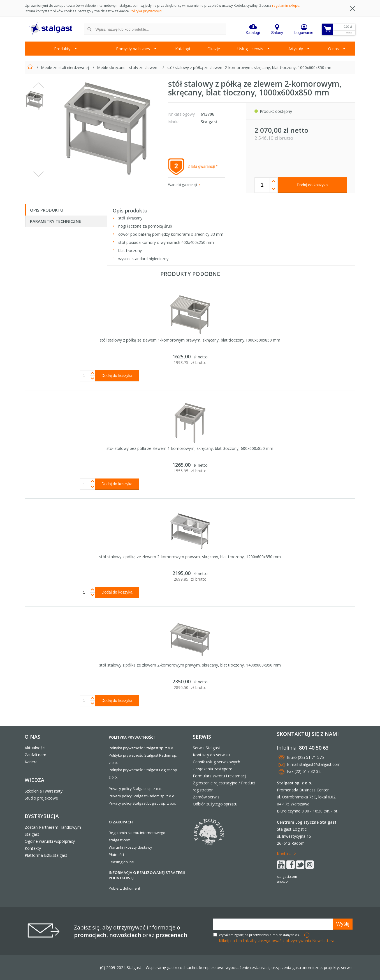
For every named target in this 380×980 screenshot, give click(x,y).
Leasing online (121, 862)
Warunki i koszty (123, 847)
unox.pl (283, 881)
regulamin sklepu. (286, 5)
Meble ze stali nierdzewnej (65, 67)
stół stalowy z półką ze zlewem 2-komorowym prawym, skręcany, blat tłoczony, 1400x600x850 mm (190, 665)
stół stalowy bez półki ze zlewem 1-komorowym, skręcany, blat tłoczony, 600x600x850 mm (190, 448)
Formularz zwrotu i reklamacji (220, 776)
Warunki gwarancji (183, 185)
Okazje (214, 49)
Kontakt (284, 854)
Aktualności (35, 748)
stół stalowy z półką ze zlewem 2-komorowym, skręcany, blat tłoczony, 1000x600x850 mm (250, 67)
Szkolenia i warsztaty (44, 791)
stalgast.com (287, 877)
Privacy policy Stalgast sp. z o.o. (135, 789)
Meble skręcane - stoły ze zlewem (128, 67)
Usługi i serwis (250, 49)
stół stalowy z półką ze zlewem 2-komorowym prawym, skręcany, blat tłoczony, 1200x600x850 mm (190, 557)
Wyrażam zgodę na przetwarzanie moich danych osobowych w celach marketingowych (261, 935)
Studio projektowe (41, 798)
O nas (333, 49)
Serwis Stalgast (207, 748)
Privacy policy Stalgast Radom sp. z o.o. (142, 796)
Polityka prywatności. (146, 11)
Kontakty (33, 848)
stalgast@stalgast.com (320, 764)
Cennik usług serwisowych (216, 762)
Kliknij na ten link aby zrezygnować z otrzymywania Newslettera (277, 941)
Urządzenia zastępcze (213, 769)
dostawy (145, 847)
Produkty (62, 49)
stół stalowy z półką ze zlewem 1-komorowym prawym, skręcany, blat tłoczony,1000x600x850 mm (190, 340)
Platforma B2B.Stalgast (46, 855)
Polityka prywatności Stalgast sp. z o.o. (141, 748)
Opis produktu (47, 210)
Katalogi (183, 49)
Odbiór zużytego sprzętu (215, 804)
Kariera (31, 762)
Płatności (116, 855)
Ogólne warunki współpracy (50, 841)
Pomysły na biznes (133, 49)
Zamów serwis (206, 797)
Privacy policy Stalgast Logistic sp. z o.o (142, 803)
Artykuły (296, 49)
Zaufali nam (35, 755)
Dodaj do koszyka (312, 185)
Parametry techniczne (55, 221)
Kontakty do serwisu (211, 755)
